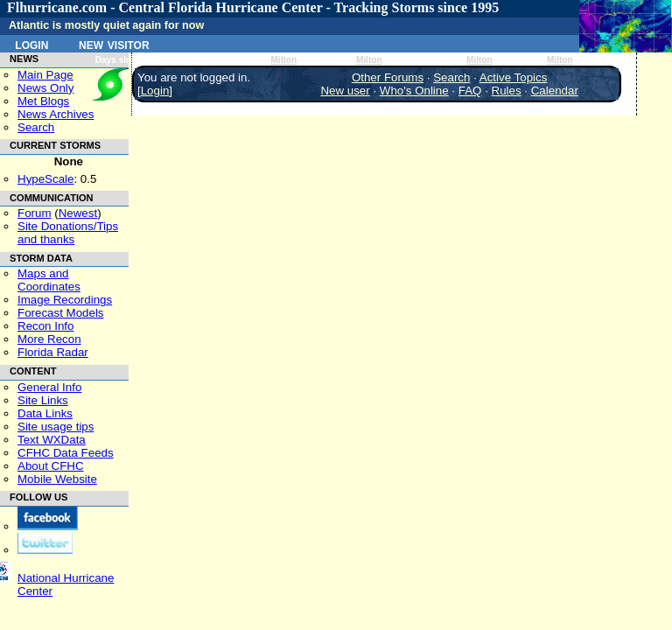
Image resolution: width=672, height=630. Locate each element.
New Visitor (114, 44)
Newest (78, 213)
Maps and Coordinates (49, 280)
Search (36, 127)
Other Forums (388, 77)
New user (345, 91)
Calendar (555, 91)
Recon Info (45, 326)
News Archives (56, 114)
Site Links (43, 400)
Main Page (45, 75)
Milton (283, 60)
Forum (35, 213)
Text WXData (52, 440)
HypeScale (45, 179)
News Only (45, 88)
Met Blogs (43, 101)
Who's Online (414, 91)
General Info (49, 387)
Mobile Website (57, 479)
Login (31, 44)
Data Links (45, 413)
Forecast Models (61, 313)
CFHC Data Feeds (66, 453)
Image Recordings (65, 300)
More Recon (49, 339)
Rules (507, 91)
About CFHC (51, 466)
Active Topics (514, 77)
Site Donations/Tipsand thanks (68, 233)
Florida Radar (53, 352)
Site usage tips (56, 427)
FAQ (470, 91)
